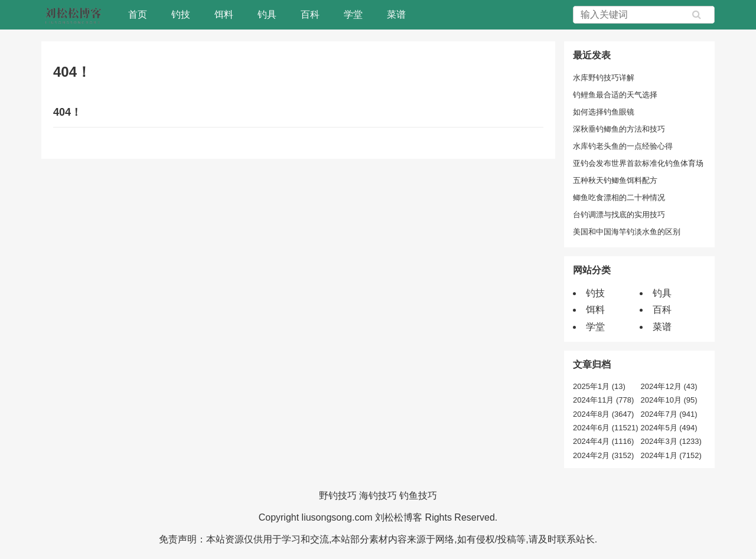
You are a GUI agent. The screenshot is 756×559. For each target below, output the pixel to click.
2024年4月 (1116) (603, 441)
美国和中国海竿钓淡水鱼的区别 (627, 232)
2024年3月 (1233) (671, 441)
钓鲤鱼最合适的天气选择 (615, 95)
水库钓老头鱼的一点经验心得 (623, 146)
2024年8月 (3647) (603, 414)
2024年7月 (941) (669, 414)
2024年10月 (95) (669, 400)
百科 (310, 14)
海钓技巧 (378, 496)
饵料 (224, 14)
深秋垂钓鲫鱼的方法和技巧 (619, 129)
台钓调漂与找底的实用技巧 (619, 215)
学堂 (353, 14)
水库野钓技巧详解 (604, 78)
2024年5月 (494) (669, 428)
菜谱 (396, 14)
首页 (138, 14)
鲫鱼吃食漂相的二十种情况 (619, 197)
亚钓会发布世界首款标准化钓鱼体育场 (638, 163)
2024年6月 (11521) (606, 428)
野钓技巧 (338, 496)
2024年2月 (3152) (603, 455)
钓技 (181, 14)
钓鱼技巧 (418, 496)
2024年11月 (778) (603, 400)
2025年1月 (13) (599, 386)
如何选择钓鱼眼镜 (604, 112)
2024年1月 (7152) (671, 455)
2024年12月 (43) (669, 386)
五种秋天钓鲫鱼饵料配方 (615, 180)
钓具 (267, 14)
